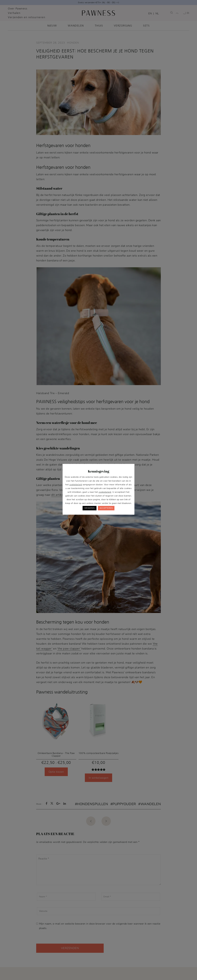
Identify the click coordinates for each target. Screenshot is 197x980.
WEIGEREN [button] (90, 508)
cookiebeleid (76, 485)
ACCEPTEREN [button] (106, 508)
